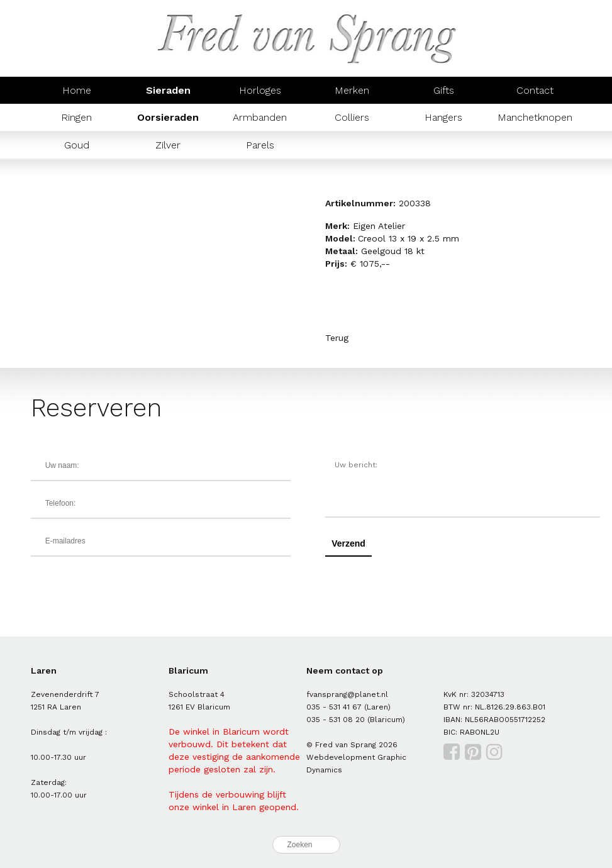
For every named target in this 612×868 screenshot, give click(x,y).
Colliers (352, 117)
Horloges (260, 90)
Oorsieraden (168, 117)
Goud (77, 145)
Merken (352, 90)
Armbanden (260, 117)
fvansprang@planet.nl (347, 694)
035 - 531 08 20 (336, 720)
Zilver (168, 145)
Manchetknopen (535, 117)
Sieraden (168, 90)
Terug (337, 338)
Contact (535, 90)
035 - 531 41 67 (334, 707)
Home (77, 90)
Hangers (443, 117)
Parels (260, 145)
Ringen (76, 117)
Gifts (444, 90)
